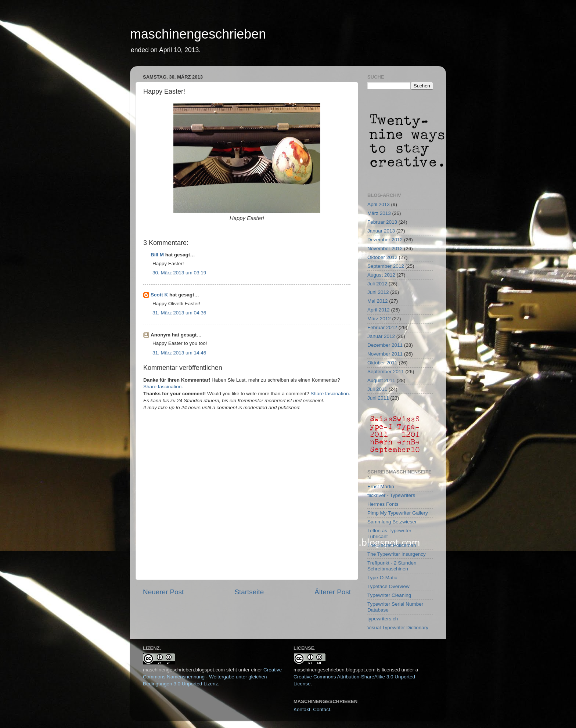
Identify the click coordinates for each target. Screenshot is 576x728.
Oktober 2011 (382, 363)
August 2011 (381, 380)
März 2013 (379, 213)
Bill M (157, 255)
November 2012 (385, 248)
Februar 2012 (382, 327)
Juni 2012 (378, 292)
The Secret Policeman (392, 545)
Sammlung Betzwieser (392, 522)
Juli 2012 (377, 284)
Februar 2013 (382, 222)
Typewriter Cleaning (389, 595)
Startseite (249, 592)
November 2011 (385, 354)
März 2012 (379, 319)
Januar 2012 (381, 336)
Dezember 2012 (385, 240)
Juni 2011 (378, 398)
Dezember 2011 (385, 345)
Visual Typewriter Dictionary (398, 628)
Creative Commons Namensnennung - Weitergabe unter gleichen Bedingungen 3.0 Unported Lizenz (212, 677)
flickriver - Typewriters (391, 495)
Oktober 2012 (382, 257)
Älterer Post (333, 592)
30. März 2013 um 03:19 (179, 273)
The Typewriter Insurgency (397, 554)
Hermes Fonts (383, 504)
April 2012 (379, 310)
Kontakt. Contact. (313, 709)
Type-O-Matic (382, 578)
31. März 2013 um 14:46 (179, 353)
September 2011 (386, 372)
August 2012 (381, 275)
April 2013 (379, 204)
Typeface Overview (388, 586)
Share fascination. (163, 387)
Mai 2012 (378, 301)
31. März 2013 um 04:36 (179, 313)
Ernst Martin (381, 486)
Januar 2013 (381, 231)
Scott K (159, 295)
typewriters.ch (383, 619)
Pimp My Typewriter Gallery (398, 513)
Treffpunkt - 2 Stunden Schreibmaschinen (392, 566)
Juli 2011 (377, 389)
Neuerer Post (163, 592)
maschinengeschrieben (198, 34)
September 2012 (386, 266)
